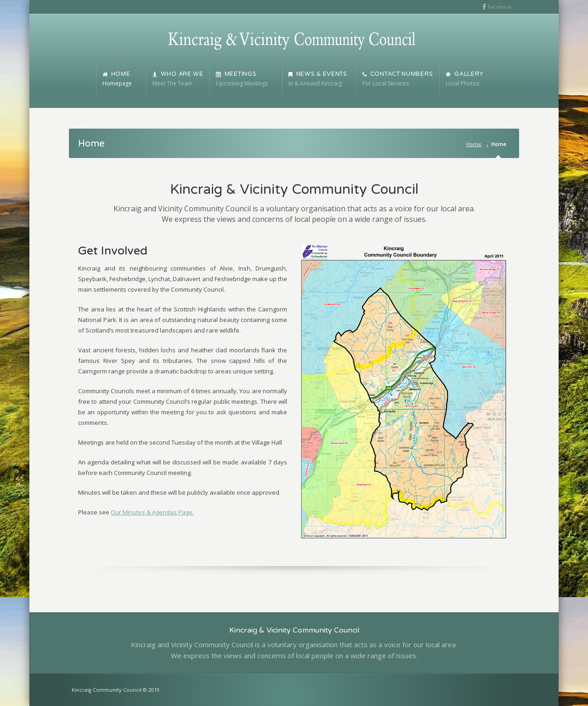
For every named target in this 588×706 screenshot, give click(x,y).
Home (474, 144)
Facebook (500, 7)
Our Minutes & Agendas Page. (152, 512)
